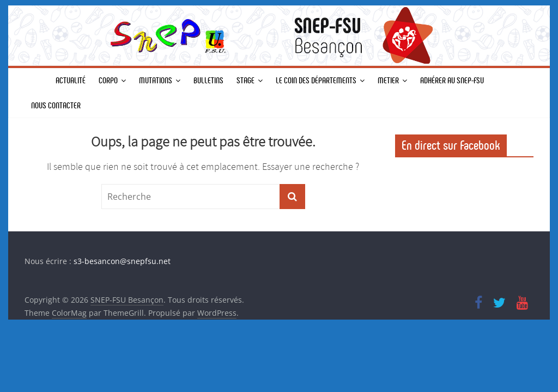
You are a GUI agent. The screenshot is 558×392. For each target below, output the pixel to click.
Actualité (71, 80)
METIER (388, 80)
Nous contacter (56, 105)
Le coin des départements (316, 80)
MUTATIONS (156, 80)
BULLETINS (208, 80)
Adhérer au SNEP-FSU (452, 80)
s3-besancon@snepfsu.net (122, 261)
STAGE (245, 80)
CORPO (108, 80)
